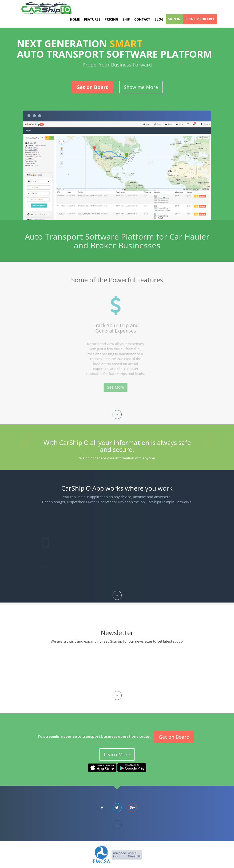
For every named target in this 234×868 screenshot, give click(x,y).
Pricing (111, 19)
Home (75, 19)
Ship (126, 19)
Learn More (117, 754)
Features (92, 19)
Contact (142, 19)
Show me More (141, 87)
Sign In (174, 19)
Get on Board (92, 87)
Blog (159, 19)
